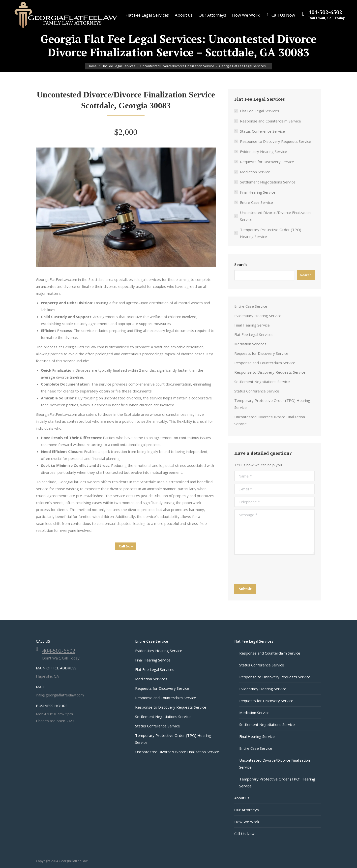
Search (240, 265)
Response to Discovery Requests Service (276, 141)
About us (242, 798)
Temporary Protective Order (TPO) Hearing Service (271, 233)
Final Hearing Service (258, 192)
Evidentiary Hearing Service (264, 151)
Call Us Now (244, 834)
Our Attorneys (247, 810)
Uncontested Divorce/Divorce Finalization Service (275, 216)
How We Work (247, 822)
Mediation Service (255, 172)
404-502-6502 (325, 12)
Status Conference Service (262, 131)
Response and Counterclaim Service (270, 121)
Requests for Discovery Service (267, 162)
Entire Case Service (256, 202)
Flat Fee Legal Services (260, 111)
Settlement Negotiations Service (268, 182)
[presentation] (272, 569)
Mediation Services (250, 344)
